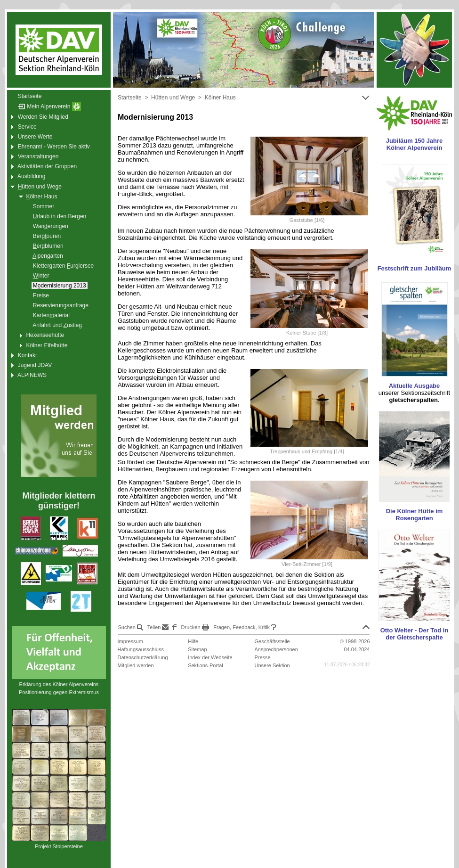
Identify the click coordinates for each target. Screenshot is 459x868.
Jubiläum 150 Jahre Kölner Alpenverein (415, 144)
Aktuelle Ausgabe (415, 386)
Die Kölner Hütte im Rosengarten (415, 515)
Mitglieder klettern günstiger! (59, 501)
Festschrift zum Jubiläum (415, 268)
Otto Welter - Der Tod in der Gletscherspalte (415, 634)
